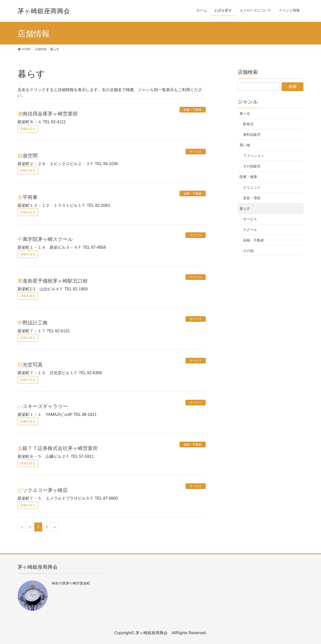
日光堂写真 (30, 365)
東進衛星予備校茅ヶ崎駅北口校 (53, 281)
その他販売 (252, 166)
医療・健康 (248, 177)
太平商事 (28, 197)
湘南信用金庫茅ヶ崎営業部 (48, 114)
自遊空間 (28, 156)
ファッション (254, 156)
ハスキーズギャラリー (43, 406)
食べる (245, 113)
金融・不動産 (193, 110)
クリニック (252, 187)
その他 (248, 251)
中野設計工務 (33, 323)
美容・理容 (252, 198)
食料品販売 (252, 135)
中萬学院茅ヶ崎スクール (45, 239)
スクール (196, 235)
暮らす (245, 209)
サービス (196, 152)
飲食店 (248, 124)
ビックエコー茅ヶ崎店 (43, 490)
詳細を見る (28, 129)
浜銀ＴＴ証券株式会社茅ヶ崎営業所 (58, 448)
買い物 (245, 145)
